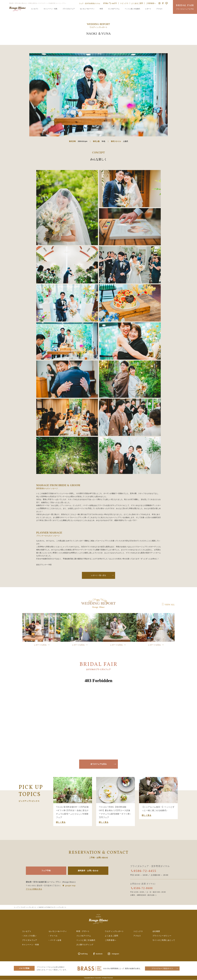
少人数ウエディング (85, 945)
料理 (101, 9)
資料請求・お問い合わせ (88, 871)
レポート (148, 9)
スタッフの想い (30, 936)
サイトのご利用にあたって (164, 940)
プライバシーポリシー (162, 936)
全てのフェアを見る (99, 764)
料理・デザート (83, 931)
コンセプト (35, 9)
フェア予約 (46, 871)
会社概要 (156, 931)
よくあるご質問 (137, 3)
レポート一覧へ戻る (98, 575)
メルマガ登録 (24, 968)
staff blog (84, 954)
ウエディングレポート (114, 931)
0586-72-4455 (145, 871)
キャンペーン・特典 (50, 9)
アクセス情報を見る (34, 889)
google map (70, 885)
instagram (115, 954)
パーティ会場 (56, 940)
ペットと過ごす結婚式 (132, 9)
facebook (99, 954)
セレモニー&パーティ (87, 9)
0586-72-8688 (143, 888)
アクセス (159, 9)
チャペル (54, 936)
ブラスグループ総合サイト (162, 969)
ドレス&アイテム (114, 9)
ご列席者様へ (151, 3)
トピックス (124, 3)
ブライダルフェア (69, 9)
